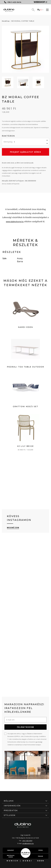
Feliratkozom (25, 727)
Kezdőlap (6, 21)
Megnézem (13, 528)
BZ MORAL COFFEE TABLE (23, 21)
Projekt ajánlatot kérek (25, 152)
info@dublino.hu (28, 843)
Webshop (40, 2)
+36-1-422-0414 (27, 841)
